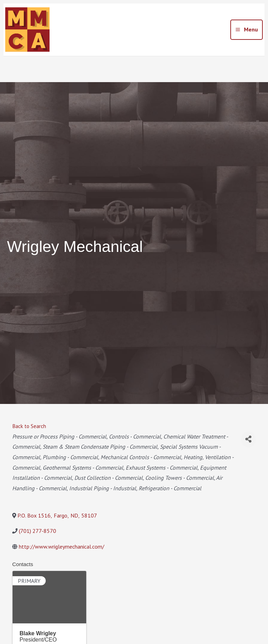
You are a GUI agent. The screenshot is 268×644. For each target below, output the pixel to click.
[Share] (248, 439)
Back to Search (29, 426)
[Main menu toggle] (247, 30)
